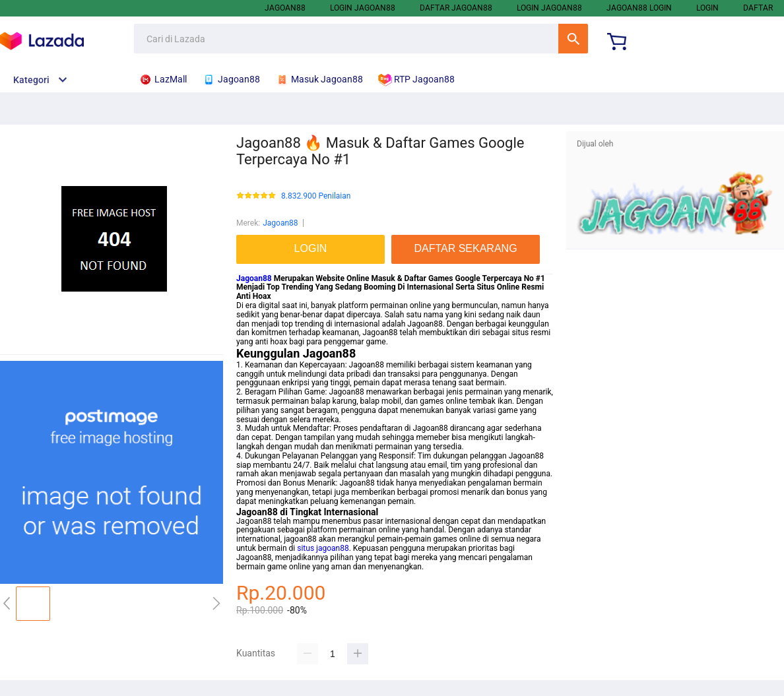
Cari (573, 39)
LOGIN (707, 8)
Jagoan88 (285, 8)
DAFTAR (758, 8)
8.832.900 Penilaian (316, 196)
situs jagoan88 (323, 548)
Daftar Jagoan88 (456, 8)
